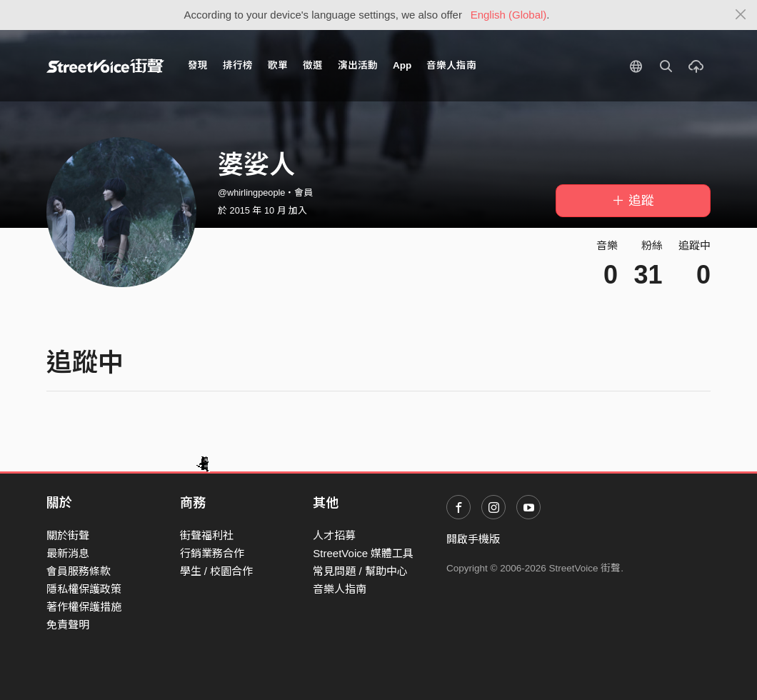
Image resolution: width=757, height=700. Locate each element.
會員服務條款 (79, 571)
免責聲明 (68, 625)
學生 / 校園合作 (217, 571)
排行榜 (238, 65)
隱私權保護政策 (84, 589)
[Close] (741, 15)
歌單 (278, 65)
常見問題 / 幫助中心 (360, 571)
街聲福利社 (207, 535)
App (402, 65)
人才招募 (334, 535)
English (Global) (509, 15)
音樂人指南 (451, 65)
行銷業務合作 (212, 553)
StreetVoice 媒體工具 (363, 553)
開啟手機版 (473, 539)
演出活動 (358, 65)
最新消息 (68, 553)
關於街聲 (68, 535)
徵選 (313, 65)
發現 (198, 65)
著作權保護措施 (84, 607)
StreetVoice (105, 66)
